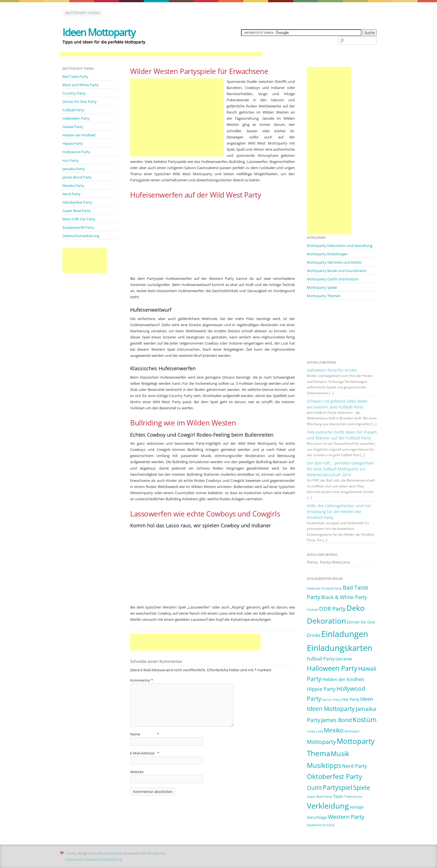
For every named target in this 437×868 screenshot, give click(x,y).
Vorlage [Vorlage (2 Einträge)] (357, 807)
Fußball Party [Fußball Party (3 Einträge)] (321, 659)
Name (145, 734)
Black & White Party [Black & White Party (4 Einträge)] (344, 597)
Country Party (74, 93)
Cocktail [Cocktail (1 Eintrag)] (313, 610)
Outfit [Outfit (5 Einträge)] (314, 788)
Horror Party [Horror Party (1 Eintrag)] (332, 700)
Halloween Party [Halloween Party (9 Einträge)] (332, 668)
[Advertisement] (161, 55)
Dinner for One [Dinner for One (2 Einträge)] (361, 622)
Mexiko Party (73, 186)
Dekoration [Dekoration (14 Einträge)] (326, 621)
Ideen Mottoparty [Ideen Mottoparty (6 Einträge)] (331, 709)
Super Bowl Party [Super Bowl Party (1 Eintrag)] (320, 797)
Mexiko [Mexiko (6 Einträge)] (334, 730)
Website (137, 772)
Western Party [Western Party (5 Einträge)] (346, 817)
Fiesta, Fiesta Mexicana (328, 562)
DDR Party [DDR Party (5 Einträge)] (332, 609)
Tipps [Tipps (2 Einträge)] (338, 796)
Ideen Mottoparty (99, 32)
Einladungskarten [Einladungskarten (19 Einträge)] (340, 648)
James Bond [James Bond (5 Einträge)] (336, 720)
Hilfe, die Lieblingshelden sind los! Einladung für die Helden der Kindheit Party (339, 512)
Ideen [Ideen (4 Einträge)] (367, 699)
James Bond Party (77, 177)
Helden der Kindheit (79, 135)
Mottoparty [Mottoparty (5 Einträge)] (321, 742)
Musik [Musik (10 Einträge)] (340, 753)
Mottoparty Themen (324, 296)
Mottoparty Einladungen (327, 254)
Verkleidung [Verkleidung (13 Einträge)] (328, 806)
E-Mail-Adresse (145, 753)
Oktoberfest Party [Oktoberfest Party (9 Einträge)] (334, 776)
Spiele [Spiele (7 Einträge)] (362, 788)
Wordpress (156, 853)
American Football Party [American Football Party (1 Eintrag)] (324, 588)
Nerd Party (71, 194)
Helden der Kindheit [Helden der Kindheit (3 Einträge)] (343, 679)
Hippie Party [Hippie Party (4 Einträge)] (321, 689)
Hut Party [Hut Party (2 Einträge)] (351, 699)
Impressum (75, 859)
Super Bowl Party (77, 211)
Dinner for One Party (80, 102)
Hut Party (71, 160)
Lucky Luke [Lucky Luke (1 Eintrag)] (315, 731)
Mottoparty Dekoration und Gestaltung (340, 246)
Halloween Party (76, 118)
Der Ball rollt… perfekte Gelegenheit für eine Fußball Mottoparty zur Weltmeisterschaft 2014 (340, 469)
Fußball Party (73, 110)
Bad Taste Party (75, 76)
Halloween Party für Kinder (332, 370)
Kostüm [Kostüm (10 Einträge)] (365, 719)
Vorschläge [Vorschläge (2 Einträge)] (317, 817)
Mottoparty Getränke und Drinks (334, 262)
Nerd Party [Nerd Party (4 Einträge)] (355, 766)
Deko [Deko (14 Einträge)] (355, 608)
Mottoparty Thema (82, 13)
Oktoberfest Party (77, 202)
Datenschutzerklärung (81, 236)
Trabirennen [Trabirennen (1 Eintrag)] (353, 797)
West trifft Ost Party (79, 219)
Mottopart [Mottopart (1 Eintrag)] (352, 731)
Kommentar (142, 680)
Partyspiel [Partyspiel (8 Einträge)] (338, 788)
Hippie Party (73, 143)
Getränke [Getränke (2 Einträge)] (344, 659)
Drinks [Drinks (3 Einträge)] (314, 635)
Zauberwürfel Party (78, 227)
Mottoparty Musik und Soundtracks (337, 271)
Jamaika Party (74, 169)
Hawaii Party (73, 127)
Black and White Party (81, 85)
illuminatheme (110, 853)
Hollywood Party (76, 152)
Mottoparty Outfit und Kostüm (333, 279)
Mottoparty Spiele (322, 287)
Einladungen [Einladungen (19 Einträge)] (345, 634)
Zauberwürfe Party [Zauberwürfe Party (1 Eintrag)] (321, 825)
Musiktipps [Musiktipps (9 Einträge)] (324, 765)
